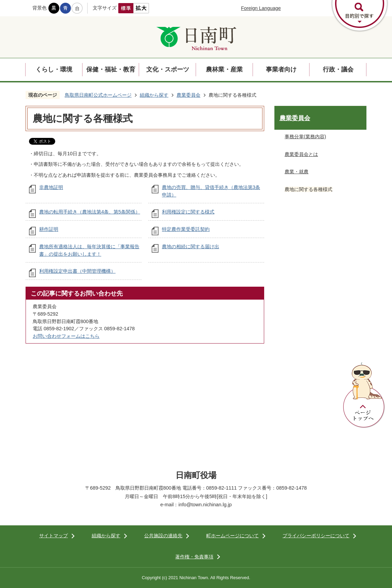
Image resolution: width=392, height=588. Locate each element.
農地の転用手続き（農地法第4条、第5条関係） (90, 212)
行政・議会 (338, 69)
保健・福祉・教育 (111, 69)
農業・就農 (297, 172)
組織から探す (154, 95)
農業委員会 (189, 95)
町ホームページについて (232, 536)
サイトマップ (54, 536)
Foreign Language (261, 8)
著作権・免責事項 (194, 557)
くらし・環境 (54, 69)
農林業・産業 (224, 69)
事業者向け (281, 69)
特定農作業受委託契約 (186, 229)
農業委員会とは (301, 154)
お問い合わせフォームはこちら (66, 336)
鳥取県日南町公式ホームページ (98, 95)
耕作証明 (49, 229)
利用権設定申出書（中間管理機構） (77, 271)
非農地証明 (51, 187)
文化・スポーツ (168, 69)
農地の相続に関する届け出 (191, 247)
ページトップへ (364, 395)
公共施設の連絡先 (163, 536)
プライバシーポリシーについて (316, 536)
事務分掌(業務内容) (305, 137)
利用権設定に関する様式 (188, 212)
